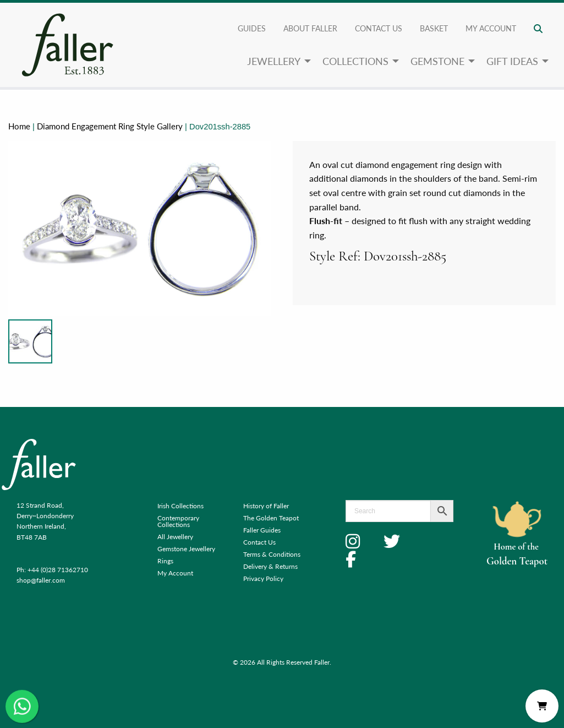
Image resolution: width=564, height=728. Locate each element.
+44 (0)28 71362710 (58, 570)
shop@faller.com (41, 580)
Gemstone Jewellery (186, 549)
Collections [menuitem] (355, 61)
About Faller (310, 28)
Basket (434, 28)
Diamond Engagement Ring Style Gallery (110, 126)
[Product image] (30, 341)
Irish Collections (180, 506)
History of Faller (266, 506)
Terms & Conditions (272, 554)
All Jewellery (175, 537)
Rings (165, 561)
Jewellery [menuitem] (274, 61)
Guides (252, 28)
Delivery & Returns (270, 566)
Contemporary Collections (178, 521)
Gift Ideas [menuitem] (512, 61)
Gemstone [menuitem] (437, 61)
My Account (175, 573)
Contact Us (379, 28)
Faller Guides (262, 530)
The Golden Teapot (271, 518)
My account (491, 28)
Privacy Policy (263, 578)
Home (19, 126)
